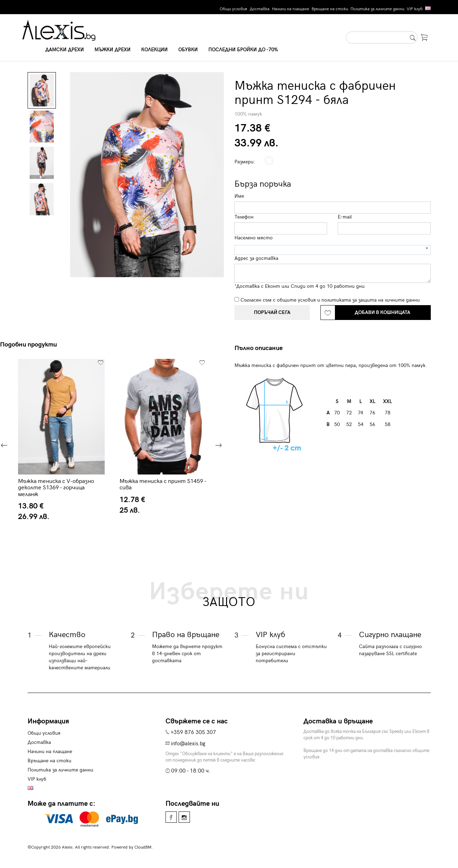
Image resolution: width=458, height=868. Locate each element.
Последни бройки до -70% (243, 50)
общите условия (296, 300)
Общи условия (233, 9)
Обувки (188, 50)
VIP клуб (415, 9)
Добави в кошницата (382, 312)
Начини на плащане (291, 9)
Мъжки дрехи (112, 50)
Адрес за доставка (256, 258)
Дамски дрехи (65, 50)
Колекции (154, 50)
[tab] (261, 348)
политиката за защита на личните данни (371, 300)
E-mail (345, 217)
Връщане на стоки (330, 9)
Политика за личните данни (377, 9)
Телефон (244, 217)
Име (239, 196)
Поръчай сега (272, 312)
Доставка (260, 9)
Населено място (254, 238)
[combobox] (333, 250)
